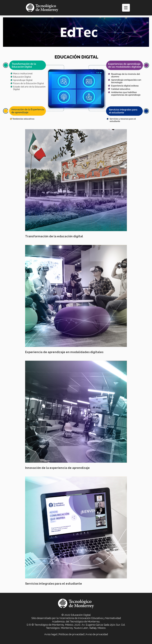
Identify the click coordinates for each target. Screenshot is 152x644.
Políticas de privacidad (71, 634)
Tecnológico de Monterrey (85, 622)
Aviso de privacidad (97, 634)
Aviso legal (51, 634)
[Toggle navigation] (126, 8)
